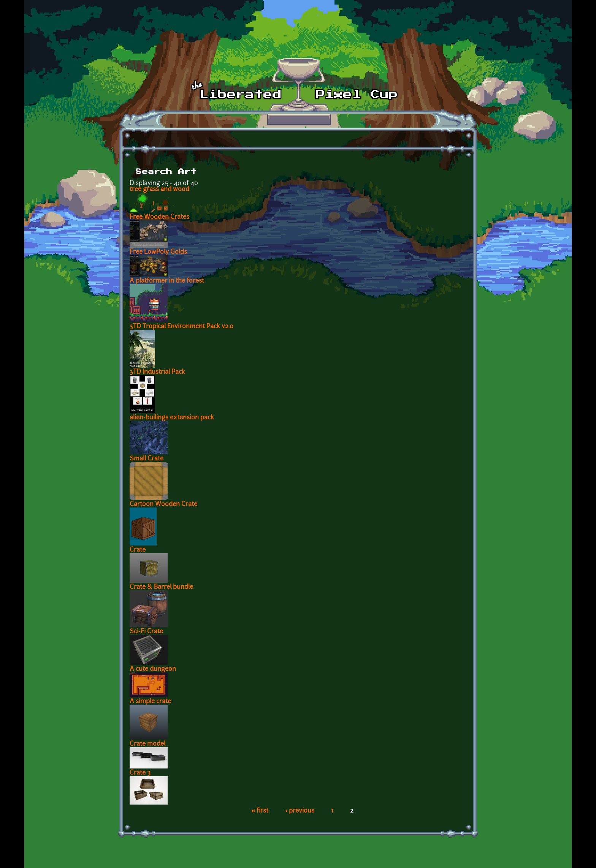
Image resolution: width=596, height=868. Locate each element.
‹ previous (300, 811)
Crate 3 (140, 773)
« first (260, 811)
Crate (138, 550)
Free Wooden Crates (159, 217)
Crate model (147, 744)
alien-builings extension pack (172, 418)
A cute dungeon (153, 669)
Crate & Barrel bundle (161, 587)
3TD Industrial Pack (157, 372)
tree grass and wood (159, 190)
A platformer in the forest (167, 281)
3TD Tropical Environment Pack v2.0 (181, 327)
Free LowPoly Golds (158, 252)
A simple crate (150, 702)
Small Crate (147, 459)
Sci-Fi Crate (146, 632)
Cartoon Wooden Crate (163, 504)
